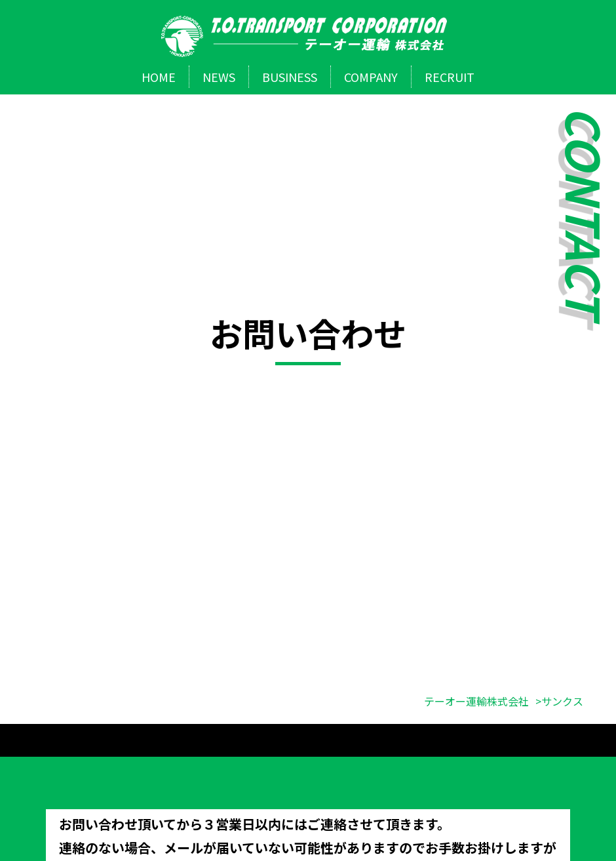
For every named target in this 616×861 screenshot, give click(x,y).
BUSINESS (290, 77)
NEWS (219, 77)
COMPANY (371, 77)
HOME (159, 77)
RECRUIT (450, 77)
